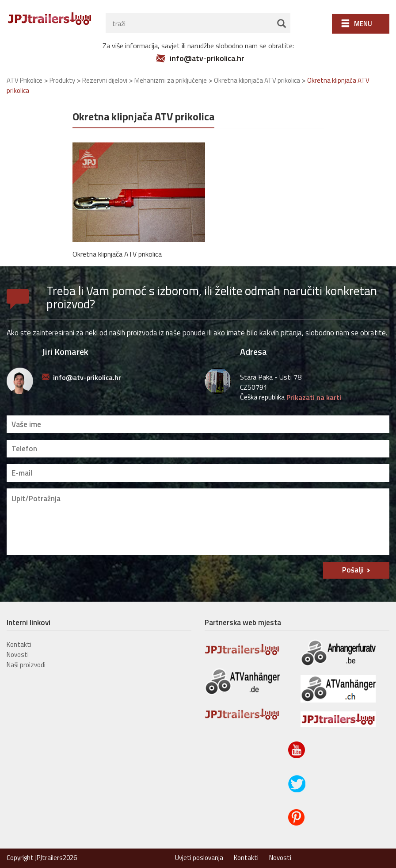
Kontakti (19, 644)
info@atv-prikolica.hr (207, 58)
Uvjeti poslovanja (199, 858)
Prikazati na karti (314, 397)
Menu (363, 24)
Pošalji (353, 570)
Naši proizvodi (26, 665)
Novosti (18, 655)
